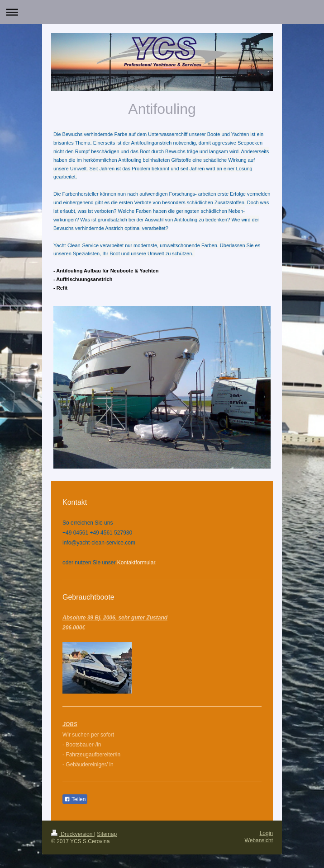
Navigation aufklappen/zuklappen (162, 12)
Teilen (75, 799)
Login (266, 833)
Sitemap (107, 834)
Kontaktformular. (137, 563)
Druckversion (73, 834)
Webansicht (259, 840)
